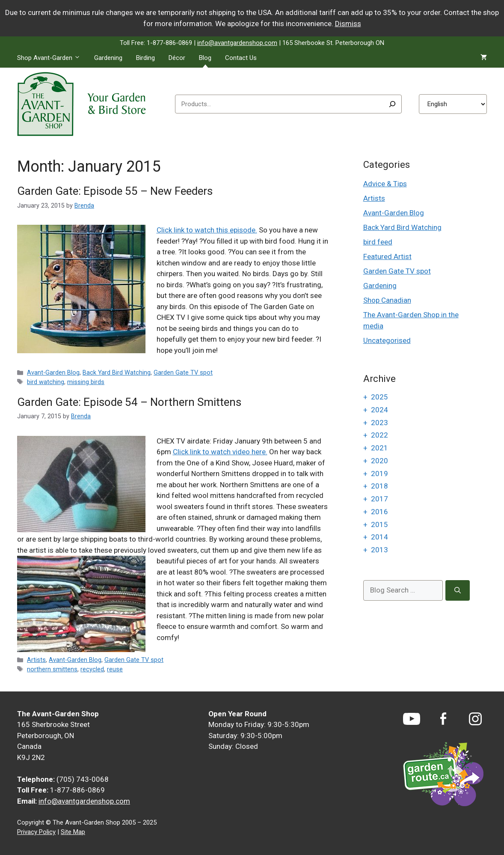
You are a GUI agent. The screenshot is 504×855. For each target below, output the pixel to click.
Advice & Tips (385, 184)
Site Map (73, 832)
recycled (92, 669)
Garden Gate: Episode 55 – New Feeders (115, 191)
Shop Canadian (387, 300)
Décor (177, 58)
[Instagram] (475, 719)
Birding (145, 58)
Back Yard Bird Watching (117, 373)
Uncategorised (387, 340)
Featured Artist (387, 256)
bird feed (378, 242)
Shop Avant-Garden (52, 58)
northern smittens (52, 669)
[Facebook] (443, 719)
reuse (115, 669)
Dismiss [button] (348, 24)
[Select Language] (453, 104)
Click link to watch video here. (220, 452)
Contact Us (241, 58)
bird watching (46, 382)
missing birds (86, 382)
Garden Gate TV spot (183, 373)
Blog (205, 58)
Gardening (108, 58)
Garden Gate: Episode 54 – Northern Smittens (129, 402)
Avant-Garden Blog (53, 373)
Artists (36, 660)
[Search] (392, 104)
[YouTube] (412, 719)
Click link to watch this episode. (207, 230)
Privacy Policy (36, 832)
